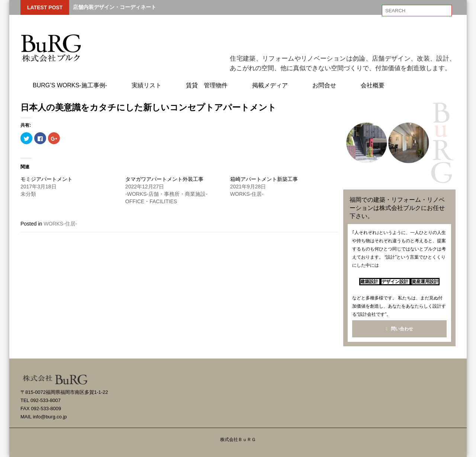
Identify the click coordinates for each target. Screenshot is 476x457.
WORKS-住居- (60, 224)
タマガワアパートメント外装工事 (164, 179)
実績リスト (147, 85)
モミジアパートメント (46, 179)
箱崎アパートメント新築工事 (264, 179)
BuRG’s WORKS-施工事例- (70, 85)
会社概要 (373, 85)
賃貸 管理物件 (207, 85)
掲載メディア (270, 85)
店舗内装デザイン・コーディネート (115, 7)
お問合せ (324, 85)
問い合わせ (399, 329)
